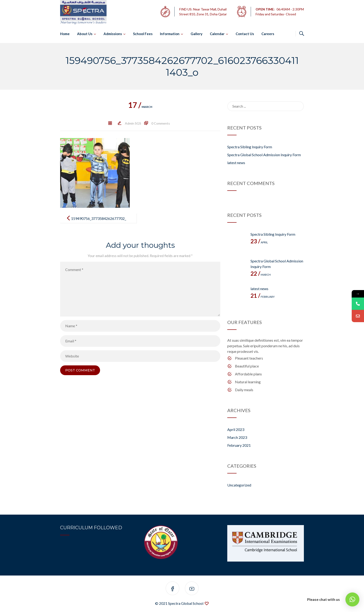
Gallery (197, 34)
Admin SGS (133, 123)
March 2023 (237, 437)
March (140, 107)
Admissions (113, 34)
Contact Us (245, 34)
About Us (85, 34)
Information (170, 34)
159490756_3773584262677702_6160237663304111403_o (99, 222)
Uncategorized (239, 485)
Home (65, 34)
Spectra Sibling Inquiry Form (250, 147)
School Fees (143, 34)
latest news (236, 163)
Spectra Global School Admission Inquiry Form (264, 155)
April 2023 (236, 429)
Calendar (217, 34)
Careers (268, 34)
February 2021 (239, 445)
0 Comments (161, 123)
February (263, 297)
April (259, 242)
